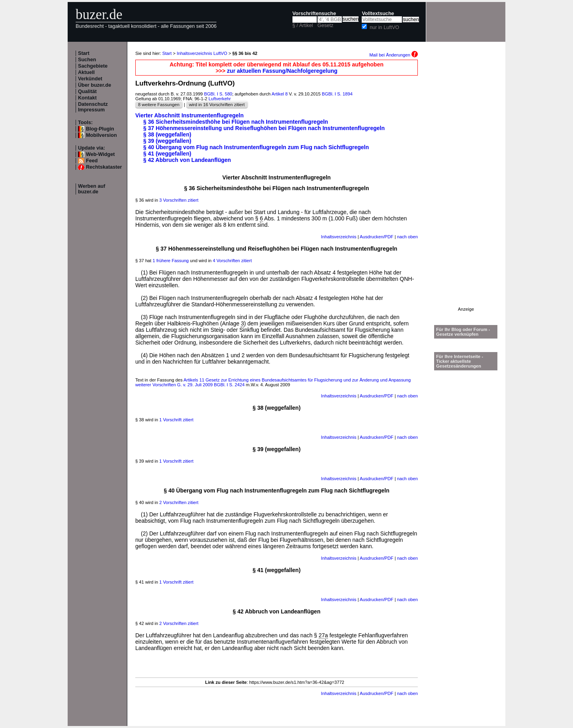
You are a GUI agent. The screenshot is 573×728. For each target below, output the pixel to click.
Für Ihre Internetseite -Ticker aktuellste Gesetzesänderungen (460, 361)
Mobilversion (101, 135)
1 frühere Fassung (171, 261)
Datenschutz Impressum (93, 107)
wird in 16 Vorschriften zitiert (217, 105)
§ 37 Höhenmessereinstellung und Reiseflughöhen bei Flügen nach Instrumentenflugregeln (264, 128)
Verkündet (90, 79)
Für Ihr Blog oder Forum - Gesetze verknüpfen (463, 332)
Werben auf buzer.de (92, 189)
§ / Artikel (303, 25)
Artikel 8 (280, 94)
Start (84, 53)
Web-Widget (100, 154)
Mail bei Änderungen (394, 55)
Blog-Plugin (100, 129)
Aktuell (86, 72)
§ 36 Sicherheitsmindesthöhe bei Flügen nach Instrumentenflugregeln (236, 122)
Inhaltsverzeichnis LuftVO (202, 53)
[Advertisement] (466, 187)
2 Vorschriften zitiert (179, 502)
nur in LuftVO (384, 27)
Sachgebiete (93, 66)
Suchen (87, 60)
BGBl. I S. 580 (218, 94)
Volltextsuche (378, 14)
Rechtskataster (104, 167)
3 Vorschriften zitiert (179, 200)
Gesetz (325, 25)
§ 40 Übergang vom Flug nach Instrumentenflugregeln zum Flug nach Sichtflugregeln (256, 147)
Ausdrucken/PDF (377, 237)
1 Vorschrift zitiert (176, 420)
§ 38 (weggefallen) (167, 134)
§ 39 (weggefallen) (167, 141)
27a (323, 635)
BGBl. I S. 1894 (337, 94)
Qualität (87, 91)
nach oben (407, 237)
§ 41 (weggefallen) (167, 154)
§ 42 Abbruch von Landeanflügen (187, 160)
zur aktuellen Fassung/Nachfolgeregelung (282, 71)
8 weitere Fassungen (159, 105)
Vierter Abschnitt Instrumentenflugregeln (189, 115)
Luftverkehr (220, 99)
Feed (92, 161)
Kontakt (87, 98)
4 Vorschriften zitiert (232, 261)
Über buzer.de (95, 85)
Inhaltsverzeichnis (339, 237)
